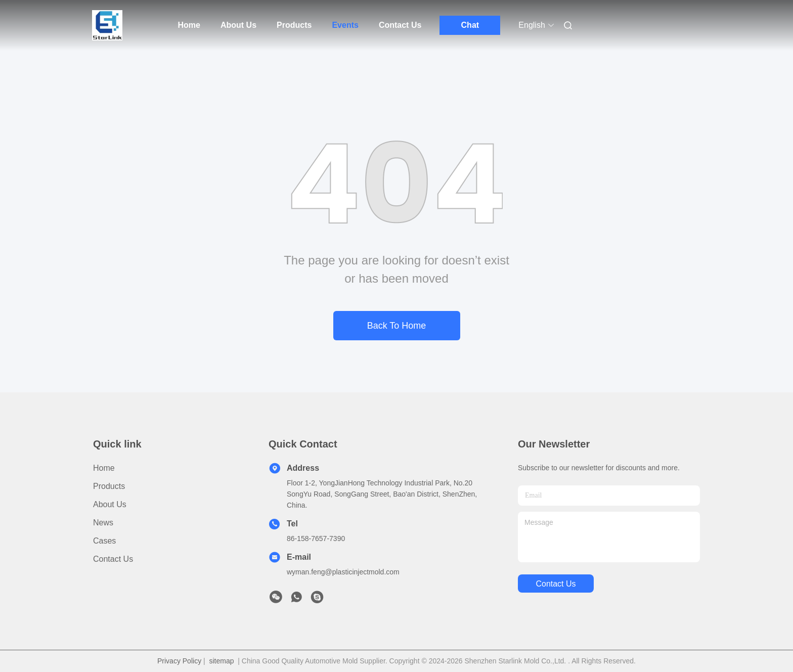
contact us (556, 584)
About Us (238, 25)
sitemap (221, 661)
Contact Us (400, 25)
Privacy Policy (179, 661)
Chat (470, 25)
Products (294, 25)
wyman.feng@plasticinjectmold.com (343, 572)
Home (189, 25)
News (103, 523)
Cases (104, 541)
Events (345, 25)
